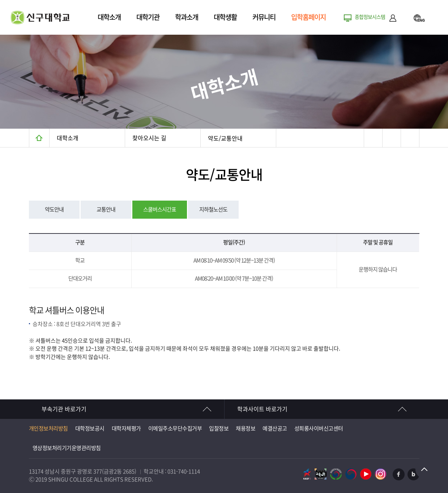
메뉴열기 (434, 18)
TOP (424, 470)
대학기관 (148, 17)
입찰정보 (219, 428)
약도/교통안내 (225, 138)
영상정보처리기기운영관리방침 (67, 448)
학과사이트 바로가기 (262, 409)
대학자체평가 (126, 428)
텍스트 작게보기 (410, 138)
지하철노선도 (213, 209)
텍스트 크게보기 (391, 138)
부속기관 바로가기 (64, 409)
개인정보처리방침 (48, 428)
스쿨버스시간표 (160, 209)
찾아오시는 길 (149, 138)
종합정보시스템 (370, 17)
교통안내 (106, 209)
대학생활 (225, 17)
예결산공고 (275, 428)
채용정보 (246, 428)
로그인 (393, 18)
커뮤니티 (264, 17)
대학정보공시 (90, 428)
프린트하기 (373, 138)
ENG (419, 18)
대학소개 (109, 17)
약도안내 (54, 209)
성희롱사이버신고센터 (319, 428)
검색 (405, 18)
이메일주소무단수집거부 (175, 428)
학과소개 (187, 17)
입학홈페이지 (308, 17)
